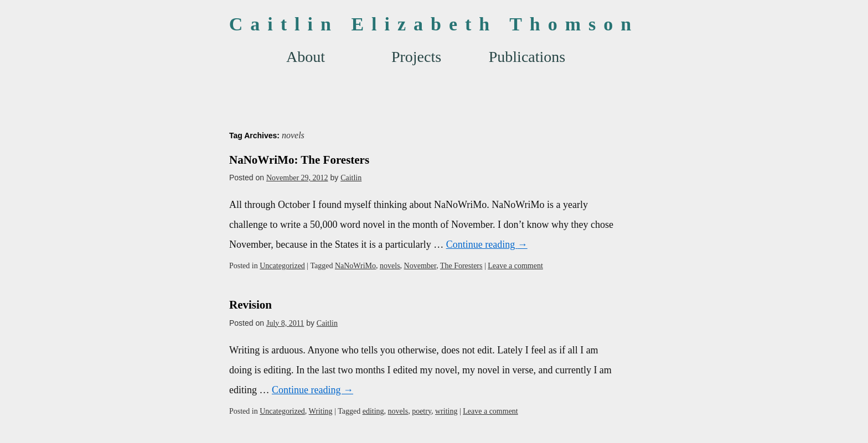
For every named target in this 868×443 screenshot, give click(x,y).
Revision (250, 305)
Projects (416, 57)
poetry (422, 411)
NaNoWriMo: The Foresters (299, 160)
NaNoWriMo (355, 266)
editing (373, 411)
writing (446, 411)
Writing (321, 411)
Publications (527, 57)
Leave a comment (515, 266)
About (306, 57)
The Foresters (461, 266)
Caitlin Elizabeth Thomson (434, 24)
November (420, 266)
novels (390, 266)
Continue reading (487, 244)
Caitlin (351, 178)
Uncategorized (282, 266)
